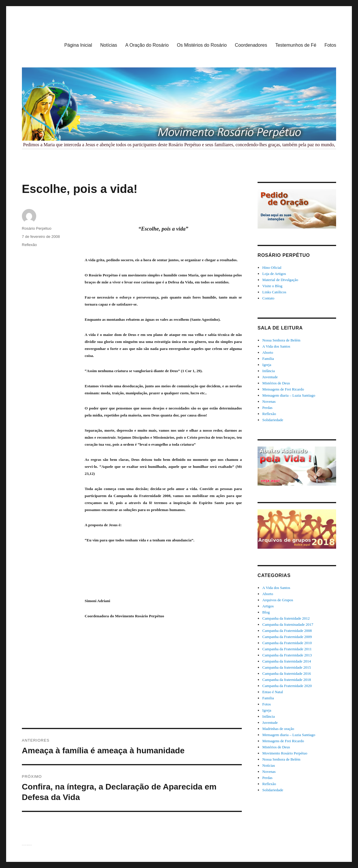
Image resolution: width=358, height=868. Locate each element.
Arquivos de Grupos (278, 600)
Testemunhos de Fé (296, 45)
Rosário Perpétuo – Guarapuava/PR (24, 845)
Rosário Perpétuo (37, 228)
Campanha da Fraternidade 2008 (287, 631)
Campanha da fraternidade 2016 (286, 673)
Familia (268, 359)
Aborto (268, 352)
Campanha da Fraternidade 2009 (287, 637)
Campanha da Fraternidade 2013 (287, 655)
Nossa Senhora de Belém (281, 340)
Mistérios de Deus (276, 383)
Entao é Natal (273, 692)
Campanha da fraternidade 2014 (286, 661)
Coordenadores (251, 45)
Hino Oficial (272, 267)
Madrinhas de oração (278, 729)
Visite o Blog (272, 286)
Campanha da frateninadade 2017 (288, 624)
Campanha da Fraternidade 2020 (287, 686)
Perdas (267, 408)
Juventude (270, 377)
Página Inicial (78, 45)
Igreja (267, 365)
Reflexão (29, 245)
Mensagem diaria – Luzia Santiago (289, 395)
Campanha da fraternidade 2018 (286, 680)
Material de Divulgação (280, 280)
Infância (268, 371)
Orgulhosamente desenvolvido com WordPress (29, 845)
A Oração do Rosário (147, 45)
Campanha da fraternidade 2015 (286, 667)
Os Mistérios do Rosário (202, 45)
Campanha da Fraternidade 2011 (287, 649)
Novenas (269, 401)
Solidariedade (273, 420)
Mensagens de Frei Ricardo (283, 389)
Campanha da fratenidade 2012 (286, 618)
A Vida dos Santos (276, 346)
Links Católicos (274, 292)
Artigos (268, 606)
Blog (266, 612)
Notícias (109, 45)
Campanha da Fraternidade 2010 (287, 643)
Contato (268, 298)
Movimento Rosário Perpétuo (285, 753)
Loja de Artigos (274, 274)
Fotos (330, 45)
